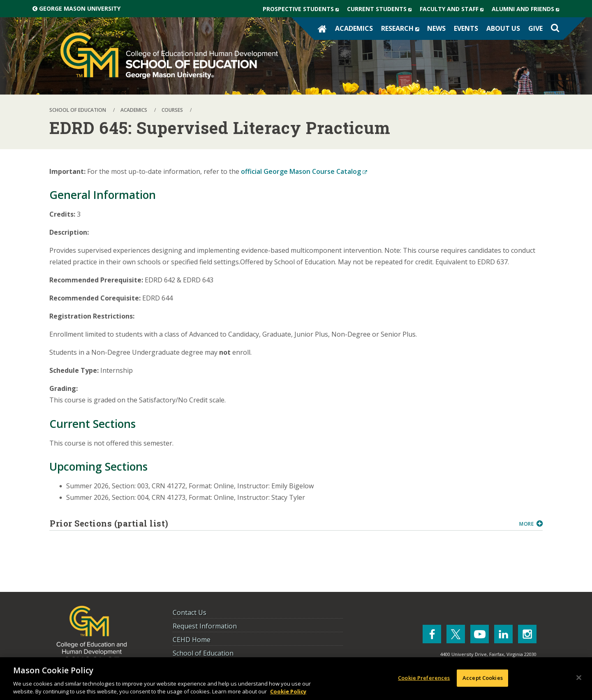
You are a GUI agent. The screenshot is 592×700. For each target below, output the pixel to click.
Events (466, 28)
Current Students (381, 9)
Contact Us (190, 612)
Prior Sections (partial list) (281, 523)
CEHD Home (192, 640)
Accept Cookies (483, 678)
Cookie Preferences (424, 678)
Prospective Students (303, 9)
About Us (503, 28)
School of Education (203, 653)
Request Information (205, 626)
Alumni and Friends (527, 9)
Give (535, 28)
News (436, 28)
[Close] (579, 678)
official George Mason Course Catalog (304, 171)
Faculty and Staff (454, 9)
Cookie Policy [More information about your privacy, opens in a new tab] (288, 691)
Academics (354, 28)
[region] (296, 679)
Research (402, 28)
